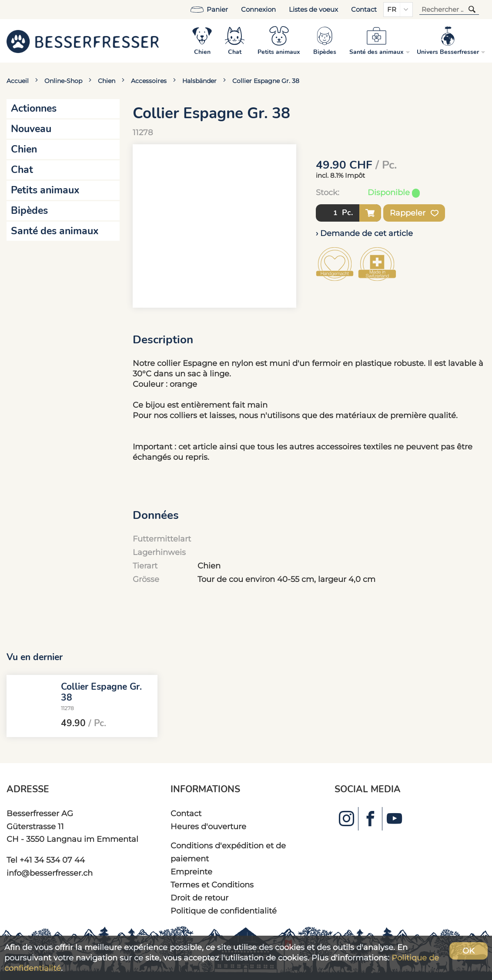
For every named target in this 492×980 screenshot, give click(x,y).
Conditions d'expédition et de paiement (228, 852)
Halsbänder (199, 81)
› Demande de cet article (364, 233)
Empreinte (191, 872)
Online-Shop (63, 81)
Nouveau (31, 129)
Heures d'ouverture (208, 826)
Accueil (18, 81)
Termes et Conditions (212, 885)
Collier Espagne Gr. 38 (266, 81)
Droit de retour (199, 898)
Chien (107, 81)
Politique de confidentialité (224, 911)
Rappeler (414, 213)
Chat (22, 170)
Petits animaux (45, 190)
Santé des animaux (55, 231)
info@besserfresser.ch (50, 873)
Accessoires (149, 81)
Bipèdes (29, 211)
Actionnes (34, 108)
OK (469, 951)
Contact (364, 10)
